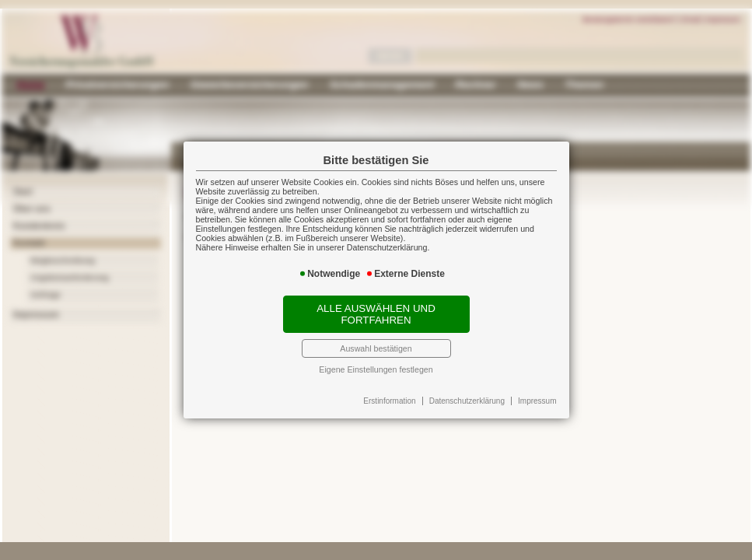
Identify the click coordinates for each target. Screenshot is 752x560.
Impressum (537, 401)
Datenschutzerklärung (467, 401)
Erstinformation (389, 401)
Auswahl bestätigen (376, 348)
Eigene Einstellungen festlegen (376, 369)
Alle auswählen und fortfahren (376, 314)
